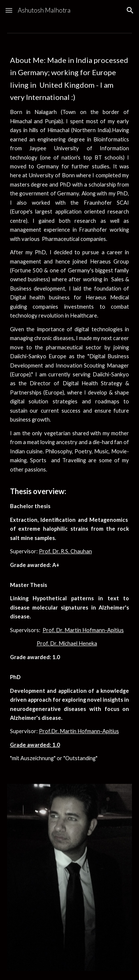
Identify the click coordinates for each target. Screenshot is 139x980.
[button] (9, 10)
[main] (70, 409)
